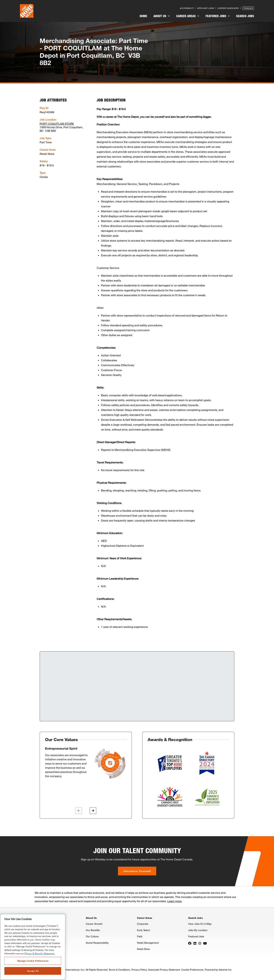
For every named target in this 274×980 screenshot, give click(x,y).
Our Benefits (93, 930)
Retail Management (148, 943)
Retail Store (143, 949)
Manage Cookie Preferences (33, 961)
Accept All (33, 971)
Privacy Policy (139, 970)
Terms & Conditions (119, 970)
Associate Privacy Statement (164, 970)
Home (143, 16)
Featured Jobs (218, 16)
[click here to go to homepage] (27, 11)
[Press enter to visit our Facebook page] (190, 943)
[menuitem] (143, 16)
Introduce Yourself (137, 871)
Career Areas (188, 16)
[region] (33, 947)
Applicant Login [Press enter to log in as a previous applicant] (206, 8)
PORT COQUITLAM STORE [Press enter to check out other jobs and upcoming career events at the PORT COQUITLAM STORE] (57, 124)
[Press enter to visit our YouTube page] (205, 943)
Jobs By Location (198, 930)
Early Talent (143, 930)
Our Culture (92, 936)
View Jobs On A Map (200, 924)
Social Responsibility (97, 943)
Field (140, 936)
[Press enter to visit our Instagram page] (200, 943)
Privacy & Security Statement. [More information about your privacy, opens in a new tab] (40, 953)
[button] (79, 811)
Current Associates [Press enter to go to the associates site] (228, 8)
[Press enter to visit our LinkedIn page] (195, 943)
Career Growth (94, 924)
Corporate (143, 924)
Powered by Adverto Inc (218, 970)
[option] (86, 763)
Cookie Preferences (192, 970)
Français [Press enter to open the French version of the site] (248, 8)
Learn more (175, 901)
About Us (162, 16)
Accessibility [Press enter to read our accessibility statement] (187, 8)
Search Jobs (245, 16)
